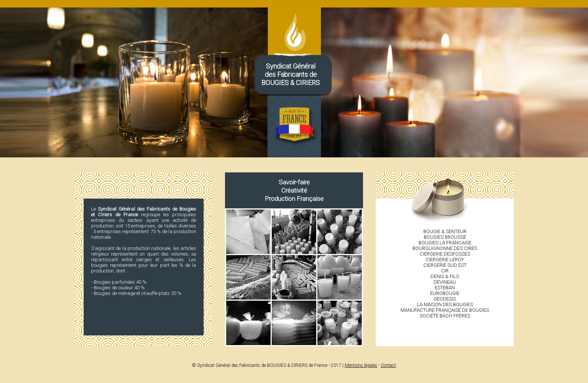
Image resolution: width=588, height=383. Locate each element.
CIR (445, 271)
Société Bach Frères (445, 316)
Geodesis (445, 299)
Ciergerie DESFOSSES (445, 254)
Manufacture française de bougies (445, 310)
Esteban (445, 288)
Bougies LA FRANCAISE (445, 243)
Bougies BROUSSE (445, 237)
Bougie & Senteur (445, 231)
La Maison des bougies (445, 304)
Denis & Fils (445, 276)
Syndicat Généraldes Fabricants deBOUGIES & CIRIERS (291, 74)
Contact (388, 365)
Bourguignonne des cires (445, 248)
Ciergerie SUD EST (445, 265)
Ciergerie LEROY (445, 260)
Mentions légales (361, 365)
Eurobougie (445, 293)
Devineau (445, 282)
